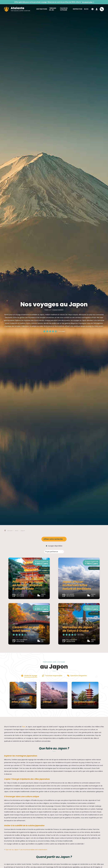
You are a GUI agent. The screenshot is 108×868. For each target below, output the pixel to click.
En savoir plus (87, 2)
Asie (24, 727)
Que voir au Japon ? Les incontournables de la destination (26, 850)
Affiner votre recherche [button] (53, 539)
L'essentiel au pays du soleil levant (29, 629)
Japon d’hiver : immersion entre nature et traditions (77, 585)
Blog (86, 9)
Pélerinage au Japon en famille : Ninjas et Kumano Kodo (28, 585)
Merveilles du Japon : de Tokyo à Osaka (78, 629)
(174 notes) (62, 331)
